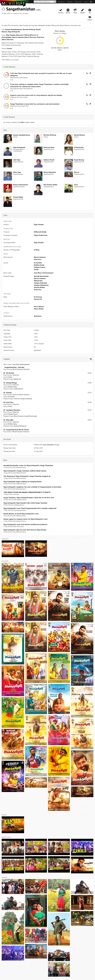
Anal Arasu (38, 316)
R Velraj (37, 250)
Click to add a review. (26, 122)
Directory (62, 2)
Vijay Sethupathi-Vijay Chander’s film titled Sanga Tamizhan (25, 503)
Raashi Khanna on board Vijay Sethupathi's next (21, 514)
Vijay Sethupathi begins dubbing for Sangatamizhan (23, 482)
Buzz (5, 460)
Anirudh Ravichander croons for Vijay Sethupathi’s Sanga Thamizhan (28, 465)
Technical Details (10, 325)
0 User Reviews (9, 117)
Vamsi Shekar (39, 309)
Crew (5, 215)
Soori (76, 185)
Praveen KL (38, 299)
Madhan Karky (39, 265)
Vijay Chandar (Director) (14, 35)
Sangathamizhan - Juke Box (14, 367)
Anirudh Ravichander (41, 276)
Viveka (36, 269)
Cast (5, 130)
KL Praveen (38, 297)
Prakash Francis (40, 267)
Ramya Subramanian (21, 185)
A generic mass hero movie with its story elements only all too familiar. (36, 95)
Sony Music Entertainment (44, 273)
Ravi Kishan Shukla (50, 185)
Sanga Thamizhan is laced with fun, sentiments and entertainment (35, 104)
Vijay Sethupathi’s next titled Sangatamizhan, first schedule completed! (30, 508)
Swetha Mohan (39, 287)
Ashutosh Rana (49, 147)
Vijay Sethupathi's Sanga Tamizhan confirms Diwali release (25, 471)
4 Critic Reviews (9, 67)
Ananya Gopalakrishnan (14, 29)
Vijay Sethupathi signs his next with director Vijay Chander (25, 530)
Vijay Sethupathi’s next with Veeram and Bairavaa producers (25, 524)
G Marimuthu (79, 147)
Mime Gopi (17, 172)
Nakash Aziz (38, 281)
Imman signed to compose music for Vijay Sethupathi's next (25, 519)
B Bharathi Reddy (40, 232)
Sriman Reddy (18, 197)
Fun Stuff (7, 439)
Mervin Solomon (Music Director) (24, 37)
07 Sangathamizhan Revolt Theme (16, 430)
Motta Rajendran (50, 172)
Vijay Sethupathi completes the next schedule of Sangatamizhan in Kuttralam (32, 487)
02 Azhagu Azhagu (10, 383)
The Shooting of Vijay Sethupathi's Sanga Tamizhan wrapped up (27, 476)
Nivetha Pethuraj (29, 29)
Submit (70, 2)
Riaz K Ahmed (39, 307)
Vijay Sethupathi (14, 32)
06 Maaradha (8, 420)
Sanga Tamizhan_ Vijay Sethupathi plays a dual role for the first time (29, 498)
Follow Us (78, 2)
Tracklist (7, 359)
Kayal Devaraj (79, 160)
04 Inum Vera (8, 402)
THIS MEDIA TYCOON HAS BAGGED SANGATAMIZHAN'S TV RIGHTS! (27, 492)
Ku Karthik (38, 263)
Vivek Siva (38, 259)
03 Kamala (8, 393)
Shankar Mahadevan (41, 285)
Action (10, 48)
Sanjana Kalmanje (40, 283)
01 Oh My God (9, 373)
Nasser (77, 172)
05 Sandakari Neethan (12, 410)
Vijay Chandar (39, 224)
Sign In (86, 2)
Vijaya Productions (41, 235)
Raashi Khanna (79, 135)
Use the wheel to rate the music (60, 49)
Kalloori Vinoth (49, 160)
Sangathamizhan (21, 9)
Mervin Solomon (40, 257)
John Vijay (17, 160)
